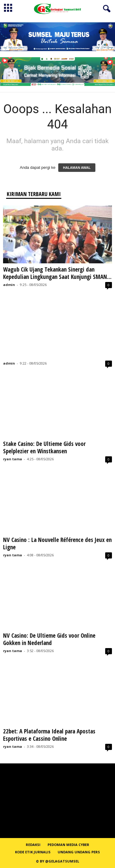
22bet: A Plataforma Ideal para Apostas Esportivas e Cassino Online (49, 735)
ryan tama (13, 459)
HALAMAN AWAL (77, 168)
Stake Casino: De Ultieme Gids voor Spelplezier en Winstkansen (44, 447)
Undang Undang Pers (79, 852)
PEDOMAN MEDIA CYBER (68, 845)
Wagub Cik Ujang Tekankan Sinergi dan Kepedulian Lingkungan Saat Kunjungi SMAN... (57, 273)
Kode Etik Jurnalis (33, 852)
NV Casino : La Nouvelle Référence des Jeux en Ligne (57, 543)
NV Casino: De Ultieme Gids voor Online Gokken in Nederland (49, 639)
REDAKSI (33, 845)
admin (9, 285)
